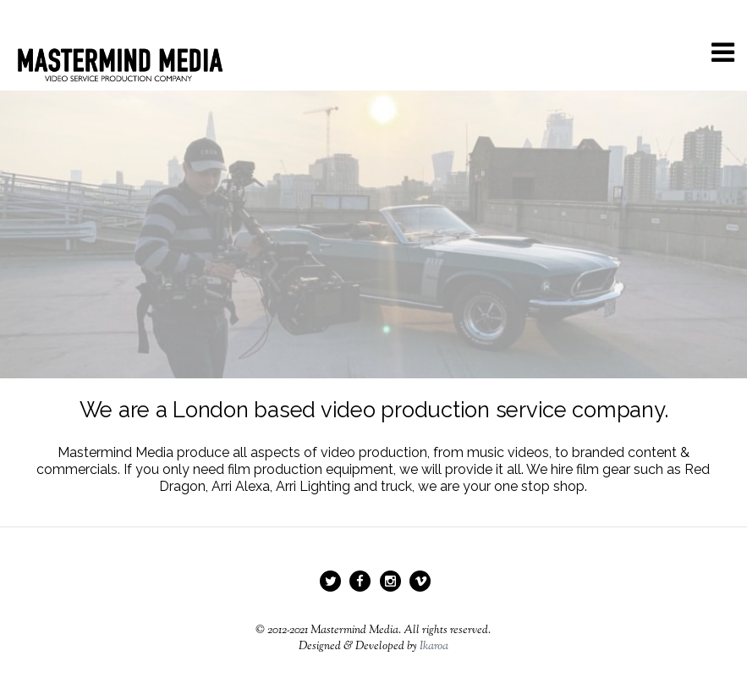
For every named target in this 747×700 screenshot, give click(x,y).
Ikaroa (434, 647)
